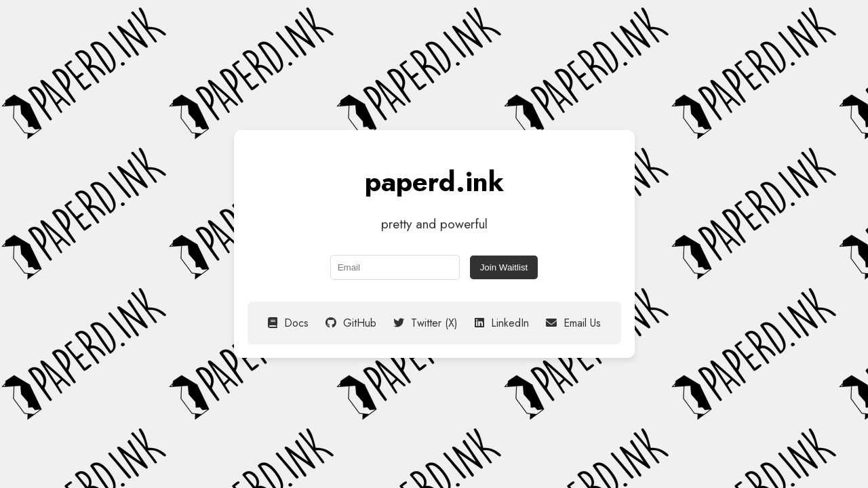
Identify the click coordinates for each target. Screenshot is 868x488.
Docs (288, 323)
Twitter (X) (426, 323)
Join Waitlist (504, 267)
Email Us (573, 323)
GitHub (351, 323)
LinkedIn (502, 323)
